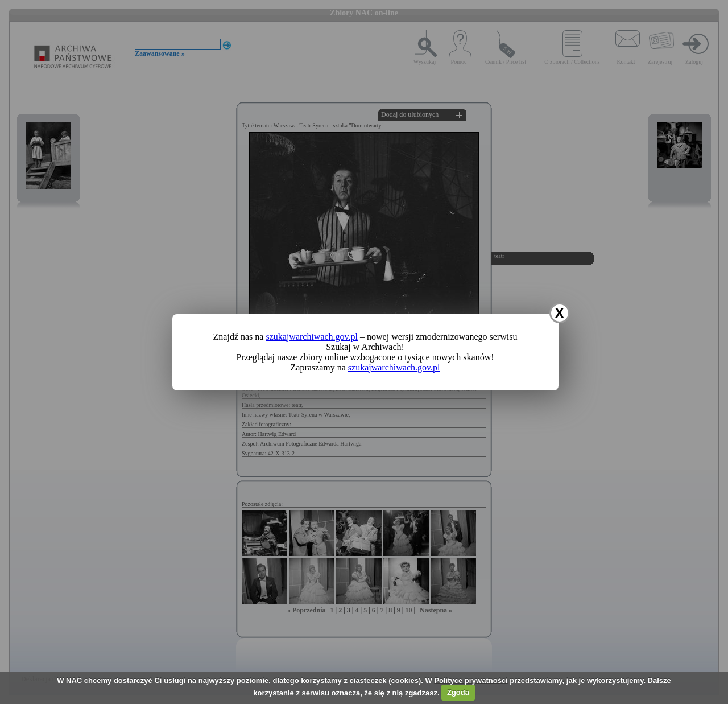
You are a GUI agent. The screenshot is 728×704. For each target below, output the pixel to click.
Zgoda (458, 692)
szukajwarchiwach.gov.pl (312, 337)
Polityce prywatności (471, 680)
